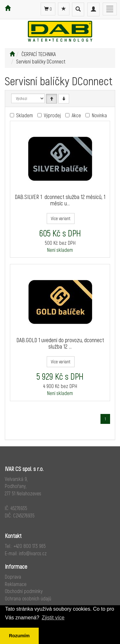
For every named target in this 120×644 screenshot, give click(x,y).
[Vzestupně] (52, 99)
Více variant (61, 218)
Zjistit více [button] (53, 618)
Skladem (25, 115)
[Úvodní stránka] (12, 54)
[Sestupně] (64, 99)
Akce (76, 115)
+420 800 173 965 (30, 546)
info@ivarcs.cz (33, 553)
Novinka (99, 115)
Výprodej (52, 115)
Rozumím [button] (19, 636)
